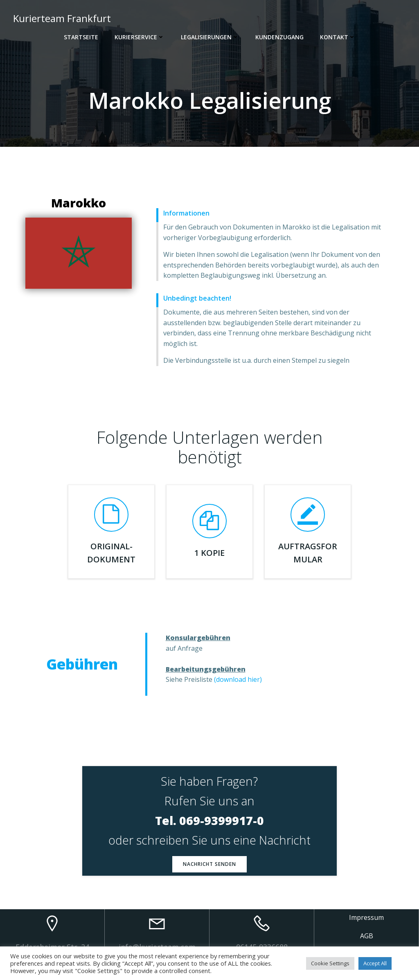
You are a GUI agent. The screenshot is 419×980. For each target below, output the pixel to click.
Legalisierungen (210, 37)
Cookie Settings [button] (330, 963)
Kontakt (338, 37)
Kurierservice (140, 37)
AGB (367, 936)
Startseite (81, 37)
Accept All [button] (375, 963)
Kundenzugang (279, 37)
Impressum (366, 917)
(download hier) (238, 679)
